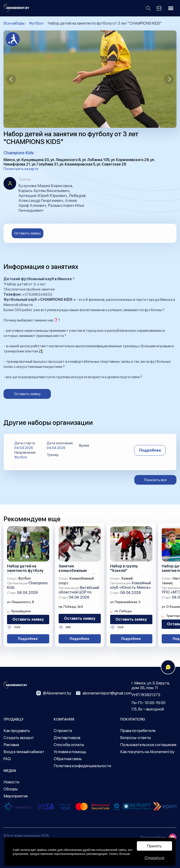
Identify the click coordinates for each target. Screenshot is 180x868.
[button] (11, 79)
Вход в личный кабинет (24, 752)
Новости (11, 782)
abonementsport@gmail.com (104, 693)
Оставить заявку (28, 233)
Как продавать (17, 731)
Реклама (11, 745)
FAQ (7, 759)
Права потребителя (138, 731)
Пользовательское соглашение (148, 745)
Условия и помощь (70, 752)
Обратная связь (68, 759)
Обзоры (11, 789)
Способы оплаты (69, 745)
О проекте (63, 731)
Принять (155, 846)
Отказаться (154, 858)
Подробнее (150, 450)
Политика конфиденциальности (82, 766)
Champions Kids (19, 153)
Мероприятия (16, 796)
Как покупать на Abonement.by (147, 752)
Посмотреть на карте (21, 169)
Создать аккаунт (19, 738)
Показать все (155, 480)
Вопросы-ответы (135, 738)
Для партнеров (67, 738)
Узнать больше (120, 854)
